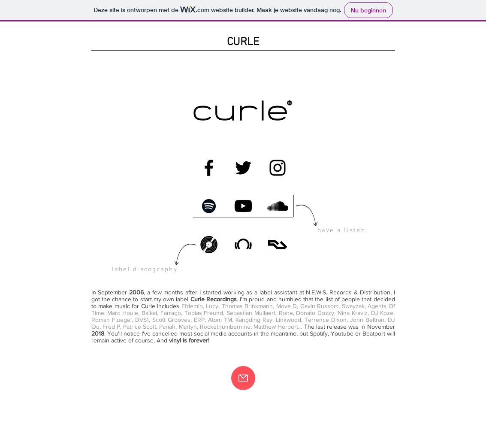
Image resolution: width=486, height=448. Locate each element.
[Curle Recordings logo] (243, 112)
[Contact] (243, 378)
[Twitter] (243, 168)
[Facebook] (209, 168)
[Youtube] (243, 206)
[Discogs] (209, 245)
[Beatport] (243, 245)
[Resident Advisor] (278, 245)
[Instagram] (278, 168)
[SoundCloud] (278, 206)
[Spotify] (209, 206)
